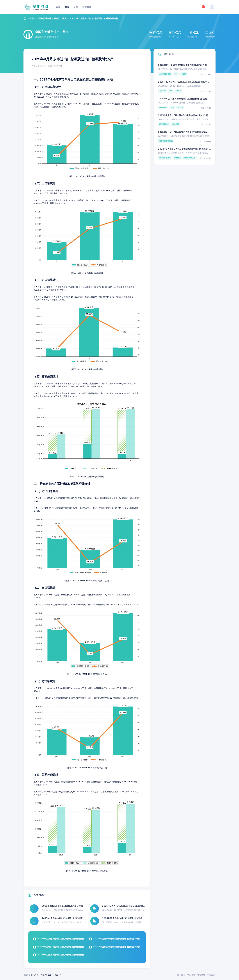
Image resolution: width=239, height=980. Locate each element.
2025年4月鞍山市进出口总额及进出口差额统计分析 (116, 947)
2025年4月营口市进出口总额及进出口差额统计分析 (61, 947)
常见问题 (191, 975)
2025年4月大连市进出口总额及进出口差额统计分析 (61, 939)
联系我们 (211, 975)
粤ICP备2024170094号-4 (52, 975)
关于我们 (181, 975)
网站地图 (201, 975)
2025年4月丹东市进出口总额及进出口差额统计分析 (61, 955)
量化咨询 (35, 975)
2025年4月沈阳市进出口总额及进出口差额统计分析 (116, 939)
